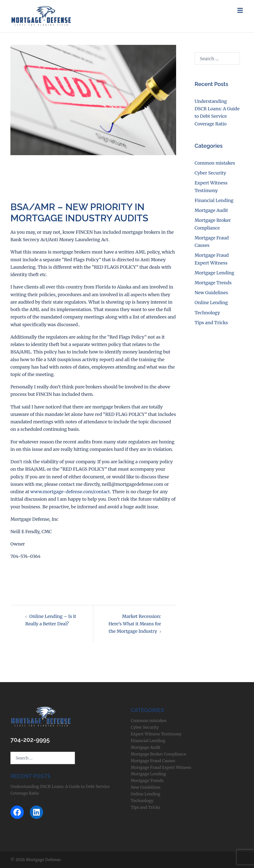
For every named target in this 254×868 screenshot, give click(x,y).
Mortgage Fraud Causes (153, 761)
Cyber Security (210, 173)
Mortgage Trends (213, 283)
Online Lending (211, 303)
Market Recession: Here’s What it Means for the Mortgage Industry (135, 624)
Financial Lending (214, 200)
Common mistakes (215, 163)
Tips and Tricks (211, 323)
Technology (207, 313)
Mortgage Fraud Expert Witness (161, 767)
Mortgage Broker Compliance (159, 754)
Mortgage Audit (211, 210)
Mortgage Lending (215, 273)
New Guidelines (211, 293)
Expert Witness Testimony (156, 734)
